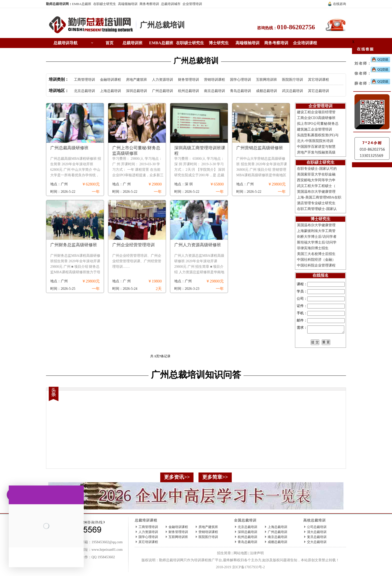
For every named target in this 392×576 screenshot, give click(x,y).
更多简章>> (215, 478)
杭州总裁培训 (188, 91)
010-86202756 (296, 27)
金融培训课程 (110, 80)
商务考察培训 (149, 4)
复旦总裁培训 (317, 538)
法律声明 (257, 555)
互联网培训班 (266, 80)
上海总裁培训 (110, 91)
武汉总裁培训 (292, 91)
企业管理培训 (192, 4)
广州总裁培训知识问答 (196, 376)
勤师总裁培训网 (57, 4)
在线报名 (320, 275)
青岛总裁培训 (240, 91)
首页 (109, 43)
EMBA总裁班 (82, 4)
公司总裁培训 (317, 528)
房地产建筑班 (136, 80)
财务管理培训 (188, 80)
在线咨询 (339, 4)
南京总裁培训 (214, 91)
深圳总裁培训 (136, 91)
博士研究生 (219, 43)
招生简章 (224, 555)
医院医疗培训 (292, 80)
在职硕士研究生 (105, 4)
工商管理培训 (84, 80)
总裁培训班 (132, 43)
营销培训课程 (214, 80)
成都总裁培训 (266, 91)
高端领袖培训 (128, 4)
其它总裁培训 (318, 91)
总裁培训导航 (65, 43)
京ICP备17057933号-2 (248, 569)
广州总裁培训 (162, 25)
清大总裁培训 (317, 533)
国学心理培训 (240, 80)
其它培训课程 (318, 80)
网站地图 (240, 555)
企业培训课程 (305, 43)
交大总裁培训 (317, 543)
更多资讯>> (177, 478)
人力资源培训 (162, 80)
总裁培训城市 (171, 4)
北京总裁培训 (84, 91)
